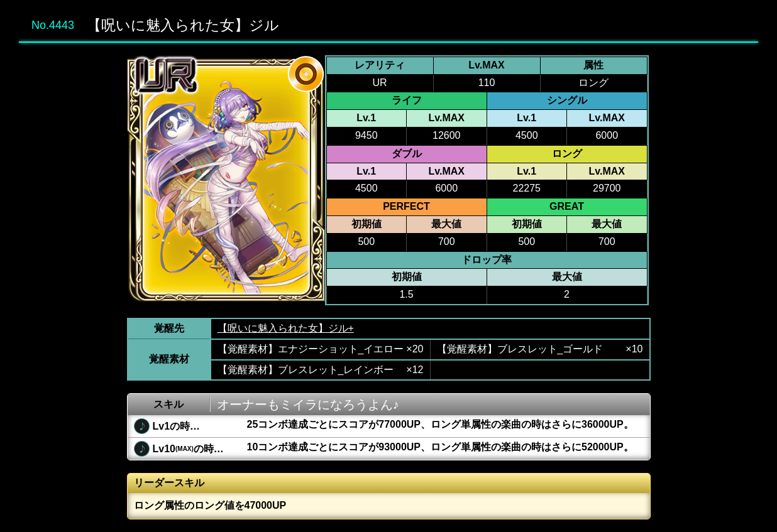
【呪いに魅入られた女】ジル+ (286, 328)
